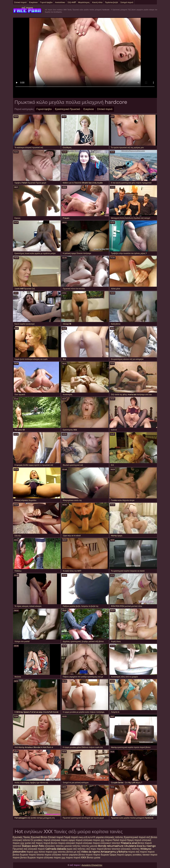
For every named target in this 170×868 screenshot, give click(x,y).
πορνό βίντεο (104, 849)
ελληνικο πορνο (92, 840)
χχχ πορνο (107, 840)
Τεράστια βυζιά (111, 2)
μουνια (68, 846)
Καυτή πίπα (97, 2)
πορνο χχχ (32, 852)
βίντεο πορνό (145, 843)
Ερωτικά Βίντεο (40, 837)
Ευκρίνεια (33, 2)
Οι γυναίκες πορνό (41, 840)
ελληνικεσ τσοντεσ (110, 843)
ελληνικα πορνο (59, 840)
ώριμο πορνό (75, 840)
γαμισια (100, 837)
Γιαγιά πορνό (71, 837)
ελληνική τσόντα (21, 840)
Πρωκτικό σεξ (20, 849)
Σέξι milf (72, 2)
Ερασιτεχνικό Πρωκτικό (67, 109)
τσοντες (85, 846)
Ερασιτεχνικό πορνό (135, 837)
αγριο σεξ (72, 849)
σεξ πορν (91, 849)
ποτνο (42, 852)
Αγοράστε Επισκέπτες (92, 865)
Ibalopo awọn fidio (33, 846)
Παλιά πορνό (120, 840)
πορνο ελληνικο (53, 855)
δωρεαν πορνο (28, 855)
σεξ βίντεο (152, 837)
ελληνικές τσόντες (114, 837)
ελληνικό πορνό (74, 843)
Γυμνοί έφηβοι (46, 2)
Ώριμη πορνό (134, 840)
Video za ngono (90, 852)
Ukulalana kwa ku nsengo (140, 846)
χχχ (22, 843)
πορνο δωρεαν (102, 855)
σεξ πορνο (27, 8)
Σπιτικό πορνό (20, 2)
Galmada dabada (56, 849)
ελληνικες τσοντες (55, 846)
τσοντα (40, 855)
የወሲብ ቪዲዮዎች (87, 837)
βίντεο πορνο (86, 855)
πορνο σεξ (134, 852)
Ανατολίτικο (60, 2)
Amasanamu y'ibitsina (114, 852)
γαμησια (73, 855)
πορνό (47, 843)
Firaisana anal (129, 843)
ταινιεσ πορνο (150, 855)
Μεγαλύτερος (84, 2)
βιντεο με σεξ (74, 852)
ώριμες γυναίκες (133, 855)
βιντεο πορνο (58, 843)
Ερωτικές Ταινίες (22, 837)
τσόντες (76, 846)
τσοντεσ (17, 846)
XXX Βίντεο (88, 858)
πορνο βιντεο (20, 858)
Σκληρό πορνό (127, 2)
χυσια (28, 843)
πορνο (49, 852)
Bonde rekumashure (111, 846)
